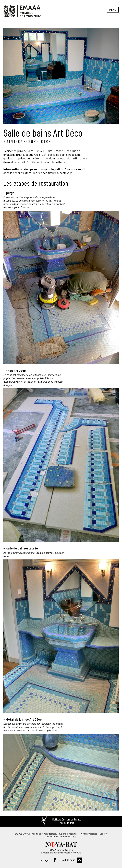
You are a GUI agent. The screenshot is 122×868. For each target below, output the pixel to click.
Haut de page (68, 860)
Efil (75, 836)
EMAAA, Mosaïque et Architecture (22, 11)
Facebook (55, 860)
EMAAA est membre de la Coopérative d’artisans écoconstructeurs (61, 851)
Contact (104, 834)
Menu (113, 10)
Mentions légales (89, 834)
